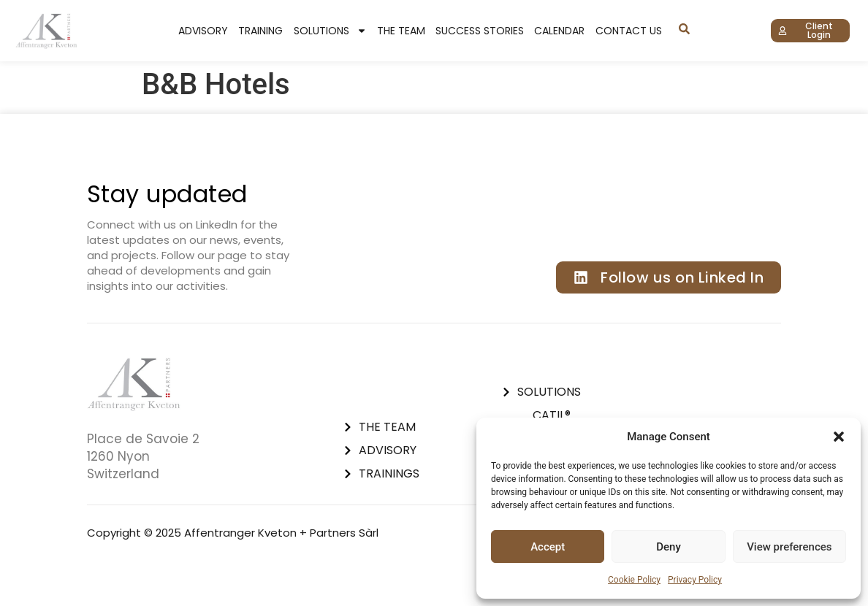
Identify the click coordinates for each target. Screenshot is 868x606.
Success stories (480, 31)
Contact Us (629, 31)
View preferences (789, 547)
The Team (401, 31)
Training (260, 31)
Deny (669, 547)
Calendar (559, 31)
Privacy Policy (695, 580)
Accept (548, 547)
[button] (839, 437)
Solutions (330, 31)
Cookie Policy (634, 580)
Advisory (203, 31)
